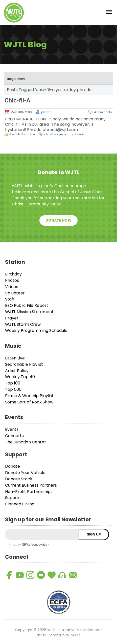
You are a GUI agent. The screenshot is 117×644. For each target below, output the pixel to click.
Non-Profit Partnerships (29, 492)
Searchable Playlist (24, 364)
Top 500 (13, 389)
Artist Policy (17, 371)
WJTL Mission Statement (29, 312)
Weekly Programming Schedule (36, 330)
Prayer (12, 318)
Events (12, 429)
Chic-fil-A (17, 100)
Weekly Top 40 (20, 377)
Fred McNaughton (22, 134)
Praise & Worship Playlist (29, 396)
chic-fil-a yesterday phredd (64, 134)
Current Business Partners (31, 485)
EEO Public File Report (27, 305)
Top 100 (13, 383)
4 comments (103, 112)
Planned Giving (20, 504)
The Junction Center (26, 442)
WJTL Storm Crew (23, 324)
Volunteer (15, 293)
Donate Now (58, 220)
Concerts (14, 436)
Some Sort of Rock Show (29, 402)
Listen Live (15, 358)
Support (13, 498)
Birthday (13, 274)
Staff (10, 299)
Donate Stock (19, 479)
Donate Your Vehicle (25, 473)
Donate (13, 466)
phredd (46, 112)
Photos (12, 280)
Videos (12, 287)
